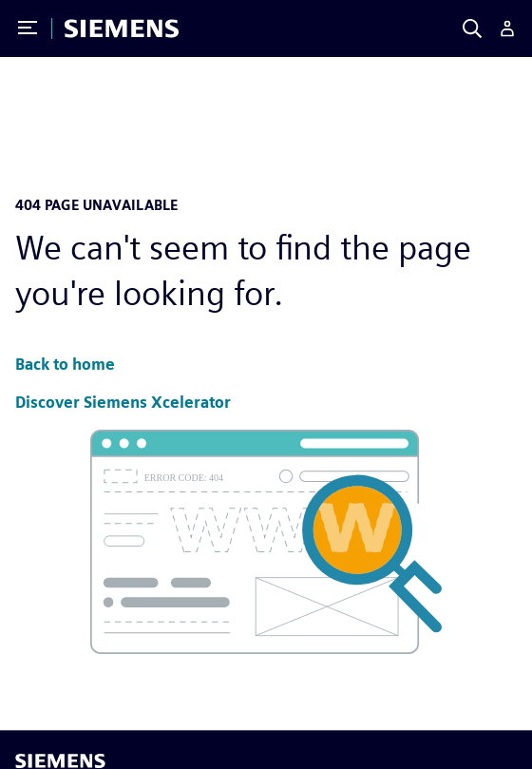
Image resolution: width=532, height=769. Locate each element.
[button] (65, 365)
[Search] (472, 29)
